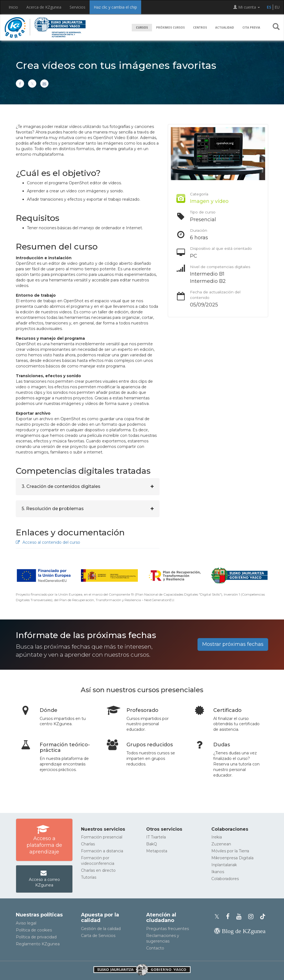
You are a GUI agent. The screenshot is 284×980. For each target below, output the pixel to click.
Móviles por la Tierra (230, 851)
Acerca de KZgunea (44, 7)
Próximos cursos (170, 27)
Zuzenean (221, 844)
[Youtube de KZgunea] (241, 917)
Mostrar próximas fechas (233, 644)
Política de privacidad (36, 937)
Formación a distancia (102, 851)
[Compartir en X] (32, 84)
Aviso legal (26, 923)
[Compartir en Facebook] (20, 84)
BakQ (152, 844)
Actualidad (225, 27)
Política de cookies (34, 930)
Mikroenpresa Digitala (232, 858)
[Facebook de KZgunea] (230, 917)
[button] (276, 28)
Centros (200, 27)
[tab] (88, 487)
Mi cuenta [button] (247, 7)
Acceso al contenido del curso (48, 542)
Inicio (13, 7)
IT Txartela (156, 837)
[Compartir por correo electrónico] (44, 84)
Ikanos (218, 872)
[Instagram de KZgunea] (253, 917)
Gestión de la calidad (101, 929)
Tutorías (89, 877)
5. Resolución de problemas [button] (53, 509)
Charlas (88, 844)
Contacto (155, 948)
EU (277, 7)
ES (269, 7)
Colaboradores (225, 879)
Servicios (78, 7)
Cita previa (251, 27)
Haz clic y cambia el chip (115, 7)
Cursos (142, 27)
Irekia (217, 837)
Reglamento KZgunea (38, 944)
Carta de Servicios (98, 936)
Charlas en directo (98, 870)
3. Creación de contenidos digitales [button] (61, 486)
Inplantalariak (224, 865)
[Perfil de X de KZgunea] (219, 917)
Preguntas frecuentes (168, 929)
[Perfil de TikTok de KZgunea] (263, 917)
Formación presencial (102, 837)
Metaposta (157, 851)
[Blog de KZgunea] (240, 931)
